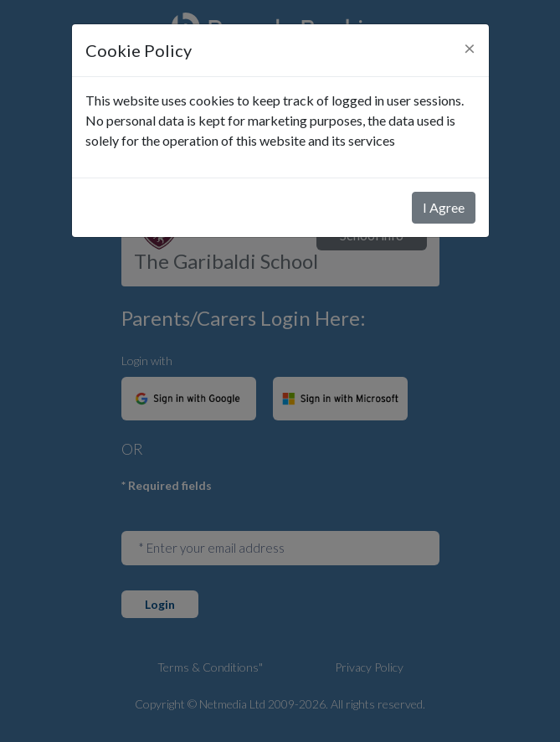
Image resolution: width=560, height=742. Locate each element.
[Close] (470, 48)
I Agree (444, 207)
